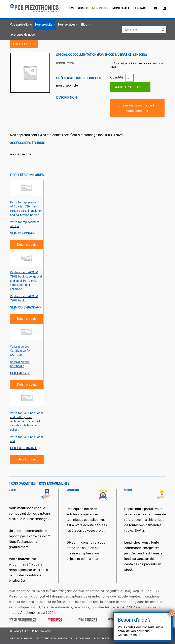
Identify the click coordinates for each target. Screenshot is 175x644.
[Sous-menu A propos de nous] (24, 35)
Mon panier (100, 8)
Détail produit (26, 245)
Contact (140, 8)
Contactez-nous (129, 635)
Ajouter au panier (130, 87)
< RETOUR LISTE (24, 44)
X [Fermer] (171, 613)
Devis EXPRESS (78, 8)
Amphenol (28, 613)
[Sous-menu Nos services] (67, 25)
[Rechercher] (163, 30)
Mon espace (121, 8)
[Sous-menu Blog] (85, 25)
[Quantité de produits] (130, 78)
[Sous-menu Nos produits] (44, 25)
